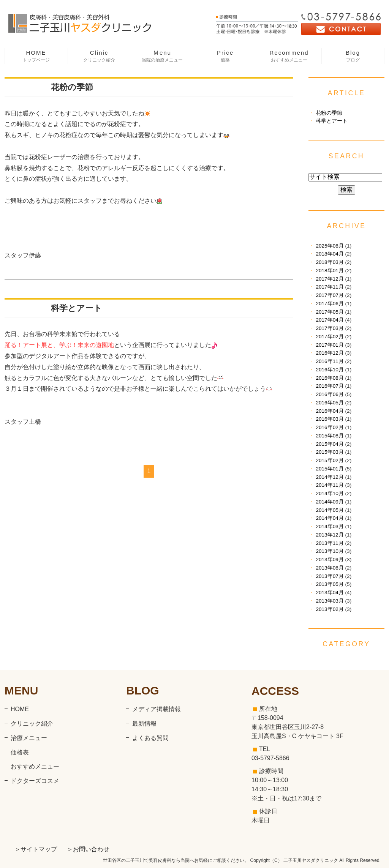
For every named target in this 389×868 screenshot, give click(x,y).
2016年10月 (330, 370)
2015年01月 (330, 469)
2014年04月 (330, 518)
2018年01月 (330, 271)
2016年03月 (330, 419)
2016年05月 (330, 403)
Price (225, 56)
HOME (36, 56)
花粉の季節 (72, 87)
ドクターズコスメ (35, 781)
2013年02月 (330, 609)
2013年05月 (330, 584)
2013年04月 (330, 593)
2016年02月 (330, 427)
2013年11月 (330, 543)
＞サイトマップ (36, 849)
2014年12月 (330, 477)
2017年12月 (330, 279)
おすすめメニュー (35, 766)
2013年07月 (330, 576)
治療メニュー (29, 738)
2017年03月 (330, 328)
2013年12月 (330, 535)
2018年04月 (330, 254)
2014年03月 (330, 526)
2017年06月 (330, 304)
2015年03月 (330, 452)
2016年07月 (330, 386)
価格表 (20, 752)
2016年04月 (330, 411)
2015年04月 (330, 444)
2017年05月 (330, 312)
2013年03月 (330, 601)
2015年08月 (330, 436)
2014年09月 (330, 502)
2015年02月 (330, 460)
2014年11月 (330, 485)
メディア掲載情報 (157, 709)
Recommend (289, 56)
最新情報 (144, 724)
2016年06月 (330, 394)
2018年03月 (330, 262)
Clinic (99, 56)
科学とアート (77, 308)
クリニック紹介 (32, 724)
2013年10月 (330, 551)
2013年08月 (330, 568)
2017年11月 (330, 287)
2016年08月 (330, 378)
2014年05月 (330, 510)
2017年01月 (330, 345)
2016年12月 (330, 353)
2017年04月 (330, 320)
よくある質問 (150, 738)
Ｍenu (162, 56)
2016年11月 (330, 361)
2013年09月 (330, 559)
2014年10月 (330, 493)
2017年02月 (330, 337)
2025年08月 (330, 246)
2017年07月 (330, 295)
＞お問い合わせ (88, 849)
